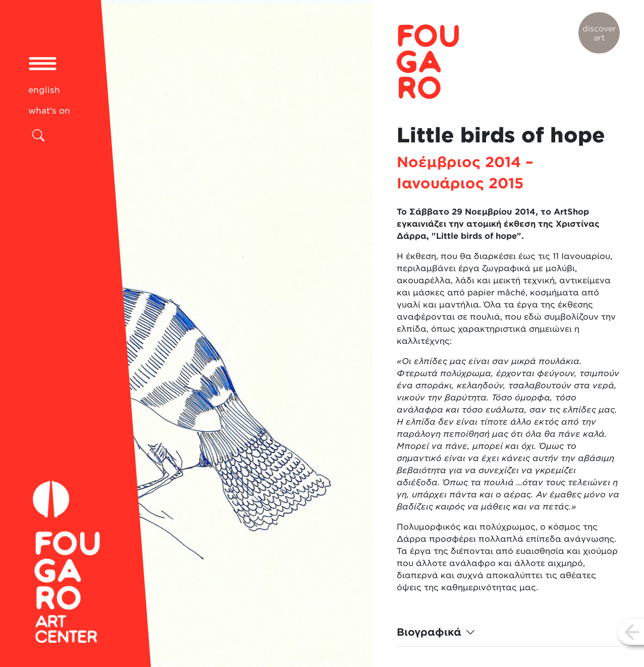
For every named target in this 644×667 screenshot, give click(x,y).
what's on (49, 111)
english (44, 90)
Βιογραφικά (429, 632)
